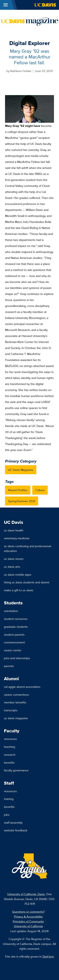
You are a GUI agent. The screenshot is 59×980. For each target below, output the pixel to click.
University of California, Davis (26, 894)
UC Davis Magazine (21, 470)
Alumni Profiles (18, 490)
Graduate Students (16, 627)
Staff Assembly (13, 823)
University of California (28, 926)
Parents (9, 666)
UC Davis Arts (12, 567)
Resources (10, 739)
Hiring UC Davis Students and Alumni (27, 582)
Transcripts (11, 710)
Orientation (11, 611)
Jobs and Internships (17, 658)
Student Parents (14, 635)
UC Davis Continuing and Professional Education (27, 549)
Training (9, 799)
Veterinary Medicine (17, 538)
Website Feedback (16, 830)
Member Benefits (15, 702)
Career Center (13, 650)
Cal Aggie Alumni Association (22, 687)
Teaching (10, 747)
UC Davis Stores (14, 559)
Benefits (9, 762)
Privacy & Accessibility (28, 916)
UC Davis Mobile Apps (18, 575)
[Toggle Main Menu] (6, 5)
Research (10, 755)
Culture (40, 490)
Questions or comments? (28, 912)
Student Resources (16, 619)
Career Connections (16, 695)
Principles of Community (28, 921)
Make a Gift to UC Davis (19, 590)
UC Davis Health (14, 530)
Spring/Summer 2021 (22, 501)
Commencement (14, 642)
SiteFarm (48, 956)
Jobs (7, 815)
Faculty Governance (16, 770)
